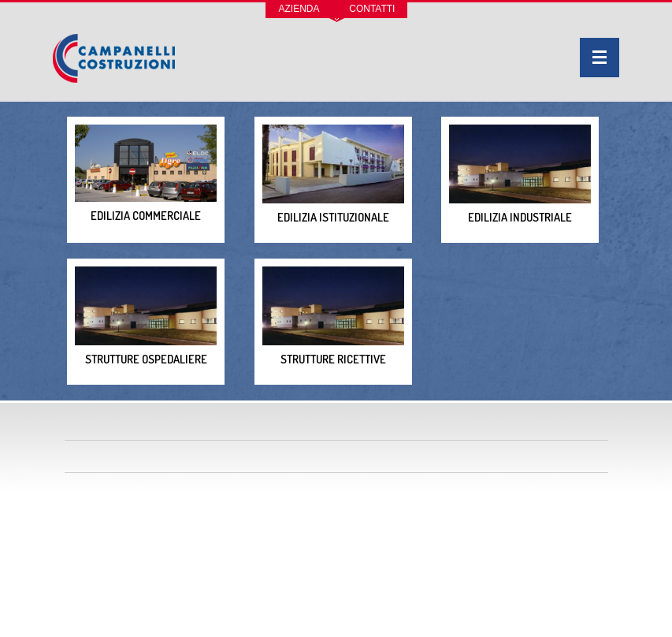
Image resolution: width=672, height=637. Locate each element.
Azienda (299, 9)
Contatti (372, 9)
